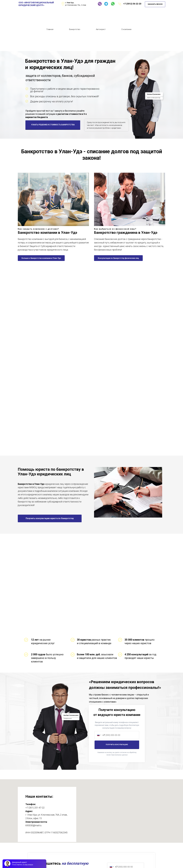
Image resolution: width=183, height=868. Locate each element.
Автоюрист (101, 29)
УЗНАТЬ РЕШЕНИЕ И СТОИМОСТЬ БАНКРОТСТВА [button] (53, 125)
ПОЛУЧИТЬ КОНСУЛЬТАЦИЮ (117, 745)
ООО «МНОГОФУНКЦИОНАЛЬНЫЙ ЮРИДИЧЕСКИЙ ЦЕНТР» (36, 4)
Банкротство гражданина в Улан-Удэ (126, 233)
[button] (50, 518)
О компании (126, 29)
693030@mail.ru (33, 825)
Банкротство (75, 29)
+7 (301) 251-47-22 (35, 808)
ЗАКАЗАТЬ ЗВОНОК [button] (155, 4)
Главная (50, 29)
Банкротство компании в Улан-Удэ (47, 233)
